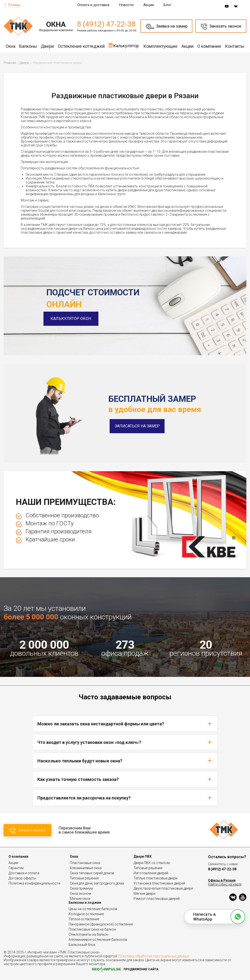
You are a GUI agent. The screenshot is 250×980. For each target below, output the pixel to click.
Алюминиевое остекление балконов (98, 940)
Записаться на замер (137, 426)
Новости (126, 5)
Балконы (28, 46)
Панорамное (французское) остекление (101, 924)
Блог (167, 5)
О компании (209, 46)
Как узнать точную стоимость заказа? (125, 779)
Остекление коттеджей (81, 46)
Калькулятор (124, 45)
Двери (47, 46)
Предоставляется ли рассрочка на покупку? (125, 798)
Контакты (235, 46)
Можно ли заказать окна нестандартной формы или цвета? (125, 724)
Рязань (14, 5)
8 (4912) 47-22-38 (106, 24)
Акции (149, 5)
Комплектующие (160, 46)
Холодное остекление (86, 914)
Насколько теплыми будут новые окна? (125, 761)
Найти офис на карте (225, 884)
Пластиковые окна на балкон (92, 929)
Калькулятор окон (74, 319)
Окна (10, 46)
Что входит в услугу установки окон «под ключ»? (125, 742)
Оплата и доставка (93, 5)
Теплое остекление (84, 919)
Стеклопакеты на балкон (89, 934)
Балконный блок (82, 945)
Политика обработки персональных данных (154, 956)
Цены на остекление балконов (93, 909)
